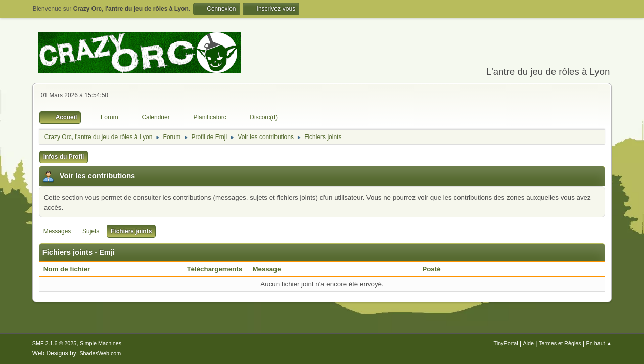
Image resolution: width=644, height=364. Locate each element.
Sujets (91, 231)
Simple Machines (101, 343)
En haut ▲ (599, 343)
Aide (528, 343)
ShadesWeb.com (100, 353)
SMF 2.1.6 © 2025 (55, 343)
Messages (57, 231)
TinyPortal (505, 343)
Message (266, 269)
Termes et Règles (560, 343)
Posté (431, 269)
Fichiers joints (131, 231)
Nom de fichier (72, 269)
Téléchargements (214, 269)
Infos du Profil (64, 157)
